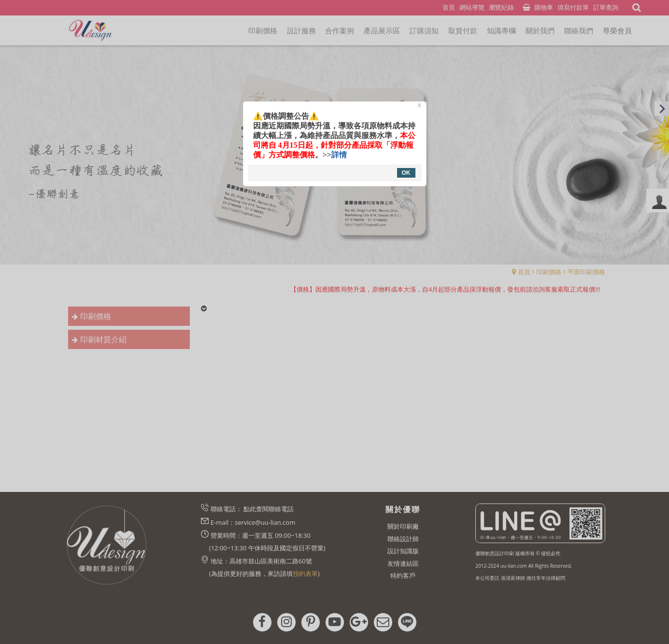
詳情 (339, 155)
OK (406, 173)
